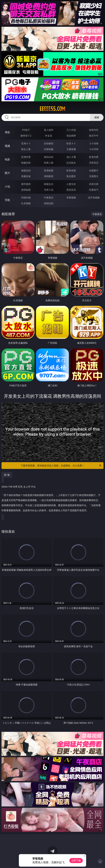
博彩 (7, 132)
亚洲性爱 (26, 157)
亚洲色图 (49, 170)
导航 (7, 200)
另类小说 (49, 190)
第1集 (7, 475)
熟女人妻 (26, 149)
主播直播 (71, 149)
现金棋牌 (71, 136)
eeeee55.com (52, 109)
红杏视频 (26, 203)
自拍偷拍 (49, 143)
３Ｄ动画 (94, 143)
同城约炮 (26, 198)
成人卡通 (71, 157)
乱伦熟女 (71, 163)
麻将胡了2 (26, 136)
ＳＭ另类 (94, 149)
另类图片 (94, 176)
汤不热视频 (94, 198)
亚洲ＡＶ (26, 143)
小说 (7, 186)
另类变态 (94, 163)
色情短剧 (49, 203)
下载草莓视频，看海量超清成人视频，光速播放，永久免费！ (61, 466)
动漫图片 (94, 170)
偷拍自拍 (49, 157)
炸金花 (49, 136)
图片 (7, 173)
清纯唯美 (49, 176)
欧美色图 (71, 170)
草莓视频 (71, 198)
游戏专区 (94, 130)
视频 (7, 146)
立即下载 (76, 860)
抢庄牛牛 (94, 136)
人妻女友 (71, 184)
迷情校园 (26, 190)
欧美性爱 (94, 157)
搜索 (97, 117)
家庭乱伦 (49, 184)
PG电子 (26, 130)
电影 (7, 159)
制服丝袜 (26, 163)
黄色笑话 (71, 190)
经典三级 (49, 163)
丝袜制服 (49, 149)
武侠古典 (94, 184)
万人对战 (71, 130)
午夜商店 (49, 198)
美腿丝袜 (26, 176)
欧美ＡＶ (71, 143)
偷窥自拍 (26, 170)
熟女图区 (71, 176)
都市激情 (26, 184)
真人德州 (49, 130)
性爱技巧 (94, 190)
